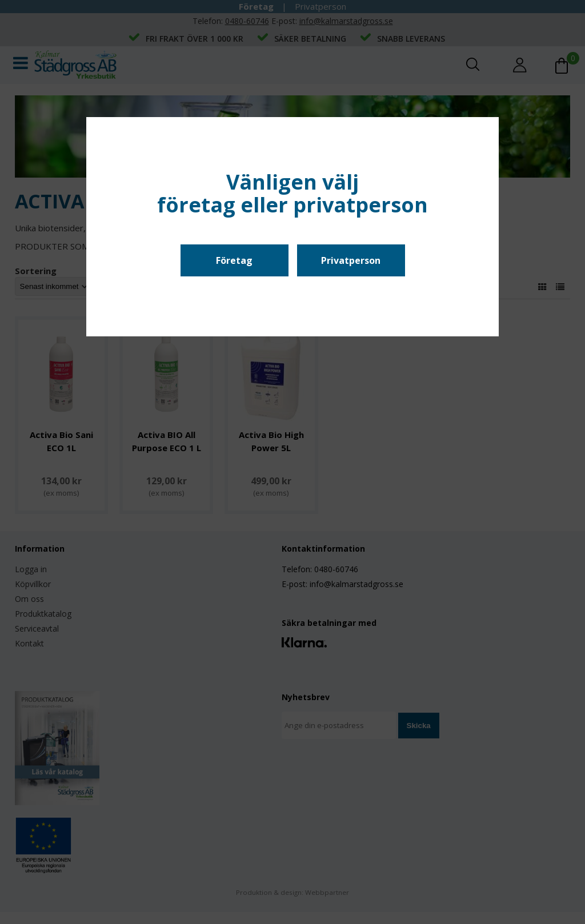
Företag (234, 260)
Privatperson (351, 260)
